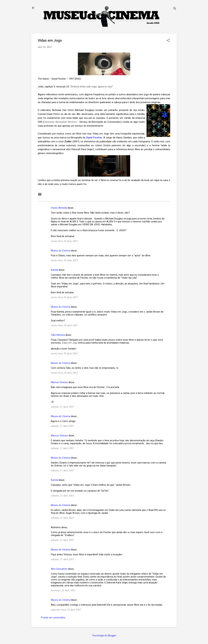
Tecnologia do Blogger (104, 636)
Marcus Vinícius (59, 382)
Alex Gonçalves (59, 569)
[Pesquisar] (175, 9)
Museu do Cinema (61, 251)
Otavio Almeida (59, 208)
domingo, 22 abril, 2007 (63, 590)
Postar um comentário (53, 618)
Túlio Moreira (58, 335)
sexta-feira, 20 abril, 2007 (64, 241)
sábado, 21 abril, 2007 (62, 407)
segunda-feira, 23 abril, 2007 (66, 610)
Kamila (54, 270)
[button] (168, 41)
